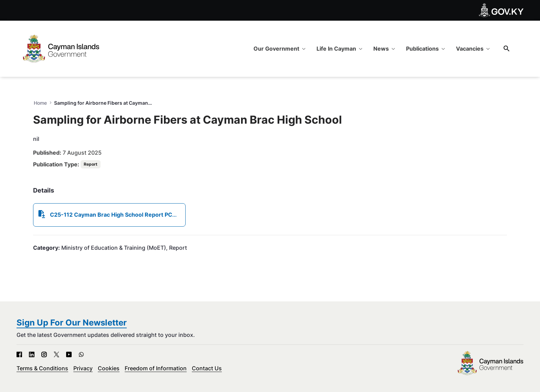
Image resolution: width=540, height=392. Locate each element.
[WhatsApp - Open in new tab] (81, 354)
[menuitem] (279, 49)
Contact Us (207, 368)
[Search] (507, 48)
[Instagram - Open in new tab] (44, 354)
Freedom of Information (156, 368)
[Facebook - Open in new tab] (19, 354)
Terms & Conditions (42, 368)
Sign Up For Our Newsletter (72, 323)
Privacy (83, 368)
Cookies (109, 368)
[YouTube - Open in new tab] (69, 354)
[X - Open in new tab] (56, 354)
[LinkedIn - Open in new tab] (32, 354)
